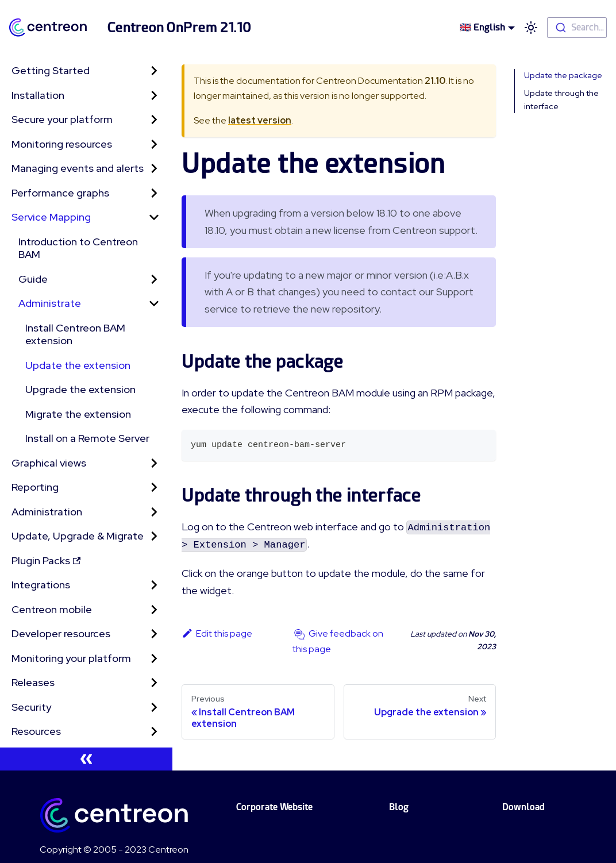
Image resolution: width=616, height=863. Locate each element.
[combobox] (577, 28)
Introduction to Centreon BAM (78, 248)
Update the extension (78, 365)
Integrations (41, 585)
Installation (38, 95)
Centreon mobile (52, 609)
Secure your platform (62, 119)
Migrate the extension (78, 414)
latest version (260, 120)
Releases (33, 682)
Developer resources (61, 633)
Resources (36, 731)
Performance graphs (60, 193)
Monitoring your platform (71, 658)
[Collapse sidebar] (86, 759)
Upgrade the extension (80, 389)
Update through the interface (561, 100)
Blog (399, 807)
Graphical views (49, 463)
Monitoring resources (62, 144)
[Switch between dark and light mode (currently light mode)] (531, 28)
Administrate (50, 303)
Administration (47, 512)
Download (523, 807)
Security (31, 707)
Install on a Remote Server (87, 438)
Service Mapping (51, 217)
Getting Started (51, 70)
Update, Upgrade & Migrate (78, 536)
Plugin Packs (46, 560)
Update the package (563, 75)
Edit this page (217, 633)
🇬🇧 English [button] (482, 27)
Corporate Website (274, 807)
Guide (33, 279)
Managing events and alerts (78, 168)
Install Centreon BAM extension (75, 334)
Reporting (35, 487)
